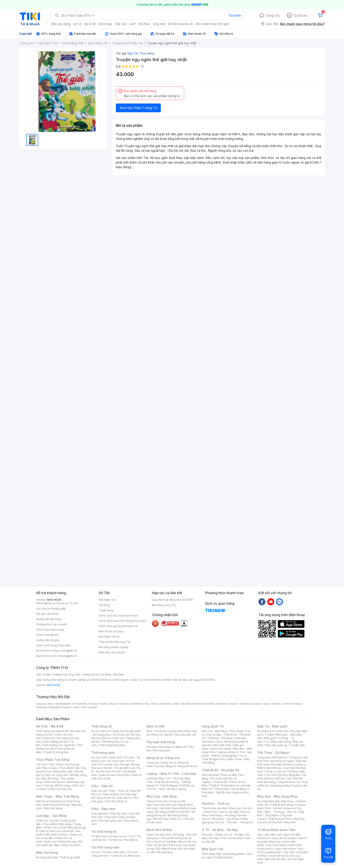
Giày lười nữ (124, 798)
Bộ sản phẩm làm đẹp (59, 843)
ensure (114, 704)
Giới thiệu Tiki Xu (109, 637)
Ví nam (96, 852)
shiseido (42, 707)
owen (103, 704)
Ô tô (223, 838)
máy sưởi (263, 835)
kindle (210, 704)
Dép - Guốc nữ (119, 791)
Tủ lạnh (269, 735)
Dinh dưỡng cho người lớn (59, 745)
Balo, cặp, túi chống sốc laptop (172, 733)
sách (133, 24)
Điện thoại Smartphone (51, 801)
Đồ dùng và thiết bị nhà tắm (172, 812)
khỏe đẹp (105, 24)
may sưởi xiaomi (277, 845)
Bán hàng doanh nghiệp (114, 647)
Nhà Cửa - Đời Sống (162, 796)
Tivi (267, 742)
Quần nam (116, 757)
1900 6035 (53, 685)
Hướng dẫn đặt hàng (49, 619)
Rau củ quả (50, 768)
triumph (186, 704)
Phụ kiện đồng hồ (165, 766)
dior (51, 704)
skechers (165, 704)
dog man (159, 24)
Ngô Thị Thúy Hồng (141, 53)
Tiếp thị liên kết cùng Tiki (115, 642)
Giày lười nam (100, 814)
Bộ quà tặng (165, 852)
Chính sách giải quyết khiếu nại (118, 626)
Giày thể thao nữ (289, 782)
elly (147, 704)
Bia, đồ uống (50, 778)
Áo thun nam (99, 757)
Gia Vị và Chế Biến (165, 842)
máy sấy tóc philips (284, 838)
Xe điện (239, 835)
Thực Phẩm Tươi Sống (53, 760)
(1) (142, 66)
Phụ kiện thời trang (161, 742)
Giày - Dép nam (103, 809)
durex (124, 704)
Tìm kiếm (235, 15)
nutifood (199, 704)
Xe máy (214, 838)
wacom (233, 704)
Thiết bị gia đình (70, 857)
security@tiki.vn (67, 656)
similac (276, 704)
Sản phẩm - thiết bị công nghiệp (227, 754)
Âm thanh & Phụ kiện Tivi (273, 731)
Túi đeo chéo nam (114, 852)
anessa (245, 704)
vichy (76, 707)
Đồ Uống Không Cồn (169, 849)
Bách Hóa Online (159, 830)
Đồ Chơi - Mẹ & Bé (50, 726)
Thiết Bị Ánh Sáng (282, 805)
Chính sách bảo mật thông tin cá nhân (122, 621)
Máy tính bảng (53, 808)
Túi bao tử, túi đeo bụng (125, 856)
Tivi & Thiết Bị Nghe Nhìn (224, 757)
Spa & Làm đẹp (229, 812)
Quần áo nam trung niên (114, 775)
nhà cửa (121, 24)
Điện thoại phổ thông (56, 805)
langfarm (55, 707)
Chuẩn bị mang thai (56, 752)
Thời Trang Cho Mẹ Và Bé (52, 731)
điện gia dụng (61, 24)
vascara (41, 704)
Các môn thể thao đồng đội (282, 775)
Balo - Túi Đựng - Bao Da (281, 812)
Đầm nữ (106, 731)
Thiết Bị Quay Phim (279, 819)
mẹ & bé (90, 24)
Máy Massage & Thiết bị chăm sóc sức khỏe (61, 829)
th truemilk (80, 704)
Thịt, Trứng (56, 764)
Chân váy (118, 738)
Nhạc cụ (176, 819)
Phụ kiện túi (131, 840)
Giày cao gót (99, 791)
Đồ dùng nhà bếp (47, 857)
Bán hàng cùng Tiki (164, 605)
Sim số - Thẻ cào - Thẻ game (234, 822)
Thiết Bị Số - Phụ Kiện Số (220, 770)
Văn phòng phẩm (234, 854)
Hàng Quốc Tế (213, 726)
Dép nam (111, 817)
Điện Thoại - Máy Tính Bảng (57, 796)
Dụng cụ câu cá (275, 771)
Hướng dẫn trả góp (48, 640)
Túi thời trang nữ (104, 831)
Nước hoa (50, 842)
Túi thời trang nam (105, 847)
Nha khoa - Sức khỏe (225, 819)
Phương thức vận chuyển (51, 624)
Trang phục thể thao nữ (272, 757)
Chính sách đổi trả (47, 635)
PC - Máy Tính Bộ (164, 789)
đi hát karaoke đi (180, 24)
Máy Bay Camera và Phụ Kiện (281, 821)
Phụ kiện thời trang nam (170, 749)
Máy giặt (270, 738)
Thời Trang (236, 731)
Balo (149, 731)
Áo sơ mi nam (116, 761)
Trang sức (153, 763)
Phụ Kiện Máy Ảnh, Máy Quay (276, 801)
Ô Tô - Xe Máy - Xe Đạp (220, 830)
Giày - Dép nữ (102, 786)
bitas (298, 704)
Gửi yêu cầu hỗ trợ (47, 614)
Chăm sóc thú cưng (159, 835)
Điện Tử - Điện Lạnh (272, 726)
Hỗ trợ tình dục (68, 842)
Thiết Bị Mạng (168, 785)
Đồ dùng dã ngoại (282, 761)
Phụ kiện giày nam (110, 821)
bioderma (136, 704)
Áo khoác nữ (121, 735)
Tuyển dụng (106, 610)
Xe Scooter (236, 838)
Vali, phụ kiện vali (185, 735)
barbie (93, 704)
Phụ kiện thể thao (282, 764)
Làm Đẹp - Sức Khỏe (51, 816)
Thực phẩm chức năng (57, 824)
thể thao (144, 24)
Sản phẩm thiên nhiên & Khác (58, 833)
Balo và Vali (156, 726)
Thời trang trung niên (112, 745)
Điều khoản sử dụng (111, 631)
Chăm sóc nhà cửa (60, 789)
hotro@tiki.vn (69, 651)
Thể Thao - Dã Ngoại (273, 753)
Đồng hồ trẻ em (188, 766)
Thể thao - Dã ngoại (220, 738)
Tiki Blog (104, 605)
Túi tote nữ (115, 840)
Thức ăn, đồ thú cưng (56, 785)
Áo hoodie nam (109, 764)
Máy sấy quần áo (277, 745)
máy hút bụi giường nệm (280, 850)
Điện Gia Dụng (47, 853)
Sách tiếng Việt (211, 854)
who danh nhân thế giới (212, 24)
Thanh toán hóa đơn (214, 808)
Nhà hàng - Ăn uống (223, 815)
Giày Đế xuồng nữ (116, 801)
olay (266, 704)
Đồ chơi (75, 731)
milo (154, 704)
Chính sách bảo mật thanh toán (118, 616)
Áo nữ (95, 731)
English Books (224, 857)
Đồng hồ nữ (169, 763)
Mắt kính (181, 747)
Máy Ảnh (290, 822)
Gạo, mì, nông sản (56, 775)
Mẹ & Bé (226, 745)
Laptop (182, 789)
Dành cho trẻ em (55, 782)
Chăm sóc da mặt (47, 821)
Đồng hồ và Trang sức (163, 758)
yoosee (256, 704)
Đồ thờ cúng (161, 819)
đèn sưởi (276, 835)
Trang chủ (272, 15)
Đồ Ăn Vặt (160, 845)
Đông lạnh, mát (63, 771)
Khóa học (235, 808)
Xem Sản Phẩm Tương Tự (138, 108)
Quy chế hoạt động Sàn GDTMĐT (173, 600)
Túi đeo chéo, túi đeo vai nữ (109, 836)
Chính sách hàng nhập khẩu (53, 645)
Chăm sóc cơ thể (55, 828)
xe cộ (77, 24)
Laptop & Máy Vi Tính (231, 752)
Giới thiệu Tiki (107, 600)
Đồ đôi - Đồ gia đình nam (120, 768)
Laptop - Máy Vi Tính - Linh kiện (171, 774)
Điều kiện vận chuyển (112, 652)
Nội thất (165, 808)
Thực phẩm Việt (69, 768)
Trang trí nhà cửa (157, 801)
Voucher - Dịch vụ (215, 803)
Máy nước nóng (281, 742)
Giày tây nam (119, 814)
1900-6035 (54, 600)
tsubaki (93, 707)
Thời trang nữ (102, 726)
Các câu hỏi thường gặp (51, 609)
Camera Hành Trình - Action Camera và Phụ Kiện (281, 808)
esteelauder (63, 704)
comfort (288, 704)
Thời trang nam (103, 753)
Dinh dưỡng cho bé (56, 742)
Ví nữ (132, 836)
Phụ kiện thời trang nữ (160, 747)
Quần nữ (118, 731)
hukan (67, 707)
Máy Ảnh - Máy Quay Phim (278, 796)
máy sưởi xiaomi (286, 849)
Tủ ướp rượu (297, 745)
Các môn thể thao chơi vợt (282, 777)
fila (84, 707)
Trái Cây (41, 764)
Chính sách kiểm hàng (50, 630)
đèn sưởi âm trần (275, 859)
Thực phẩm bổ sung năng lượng (282, 784)
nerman (221, 704)
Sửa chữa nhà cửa (165, 805)
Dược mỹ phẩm (71, 845)
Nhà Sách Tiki (213, 849)
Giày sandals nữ (113, 794)
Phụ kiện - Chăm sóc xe (217, 835)
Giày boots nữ (106, 798)
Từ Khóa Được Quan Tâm (276, 830)
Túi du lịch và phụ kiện (168, 731)
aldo (176, 704)
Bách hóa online (221, 749)
